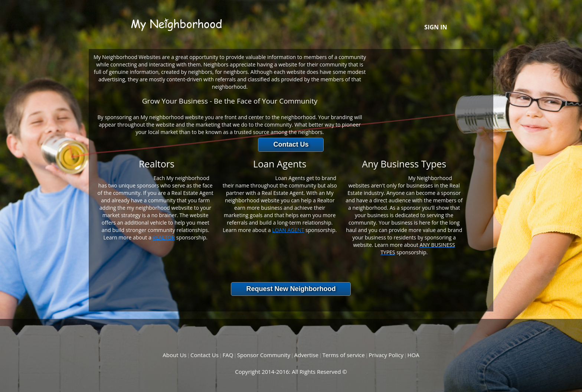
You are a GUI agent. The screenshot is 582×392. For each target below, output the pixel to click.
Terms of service (343, 355)
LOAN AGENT (288, 230)
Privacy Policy (386, 355)
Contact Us (205, 355)
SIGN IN (436, 27)
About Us (174, 355)
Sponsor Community (264, 355)
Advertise (306, 355)
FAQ (228, 355)
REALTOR (164, 237)
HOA (413, 355)
